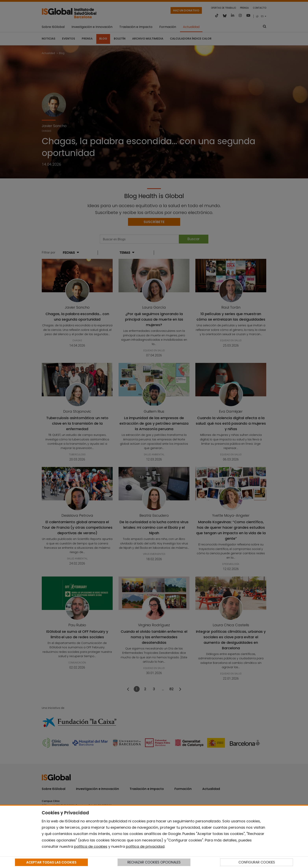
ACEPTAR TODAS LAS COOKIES (51, 862)
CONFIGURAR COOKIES (257, 862)
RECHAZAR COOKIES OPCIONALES (154, 862)
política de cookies (91, 846)
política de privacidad (145, 846)
